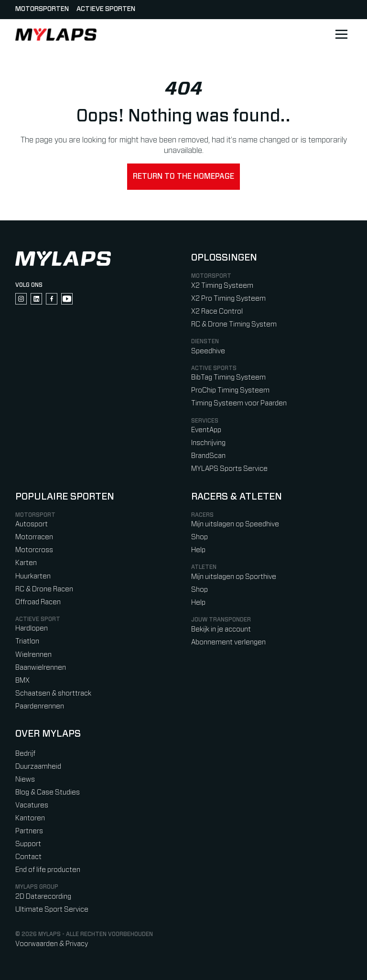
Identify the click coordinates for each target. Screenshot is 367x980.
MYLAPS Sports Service (229, 469)
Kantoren (30, 818)
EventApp (206, 430)
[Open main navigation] (341, 34)
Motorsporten (42, 9)
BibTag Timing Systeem (228, 377)
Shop (200, 537)
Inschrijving (208, 443)
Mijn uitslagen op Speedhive (235, 524)
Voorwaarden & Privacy (52, 944)
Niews (25, 779)
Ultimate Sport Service (52, 909)
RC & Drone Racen (44, 589)
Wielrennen (33, 655)
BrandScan (208, 456)
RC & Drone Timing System (234, 324)
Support (28, 844)
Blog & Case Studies (48, 792)
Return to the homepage (183, 176)
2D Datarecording (43, 897)
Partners (29, 831)
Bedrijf (25, 754)
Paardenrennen (40, 706)
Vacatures (32, 805)
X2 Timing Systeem (222, 286)
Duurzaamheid (38, 767)
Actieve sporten (106, 9)
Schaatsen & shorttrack (53, 693)
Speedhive (208, 351)
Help (198, 550)
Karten (26, 563)
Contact (28, 857)
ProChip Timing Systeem (230, 390)
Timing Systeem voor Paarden (239, 403)
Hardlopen (32, 628)
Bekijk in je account (221, 629)
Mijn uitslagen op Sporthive (234, 577)
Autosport (32, 524)
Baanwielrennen (41, 668)
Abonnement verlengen (228, 642)
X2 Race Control (217, 311)
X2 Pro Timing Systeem (228, 299)
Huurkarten (33, 576)
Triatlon (27, 641)
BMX (22, 681)
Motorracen (34, 537)
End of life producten (48, 870)
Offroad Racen (38, 602)
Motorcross (34, 550)
